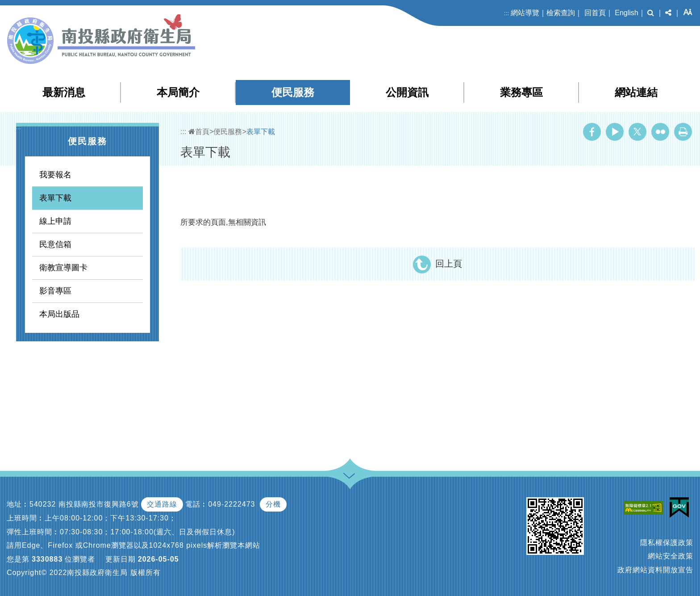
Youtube (615, 132)
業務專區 (521, 92)
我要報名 (55, 175)
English (626, 13)
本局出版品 (59, 314)
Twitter (637, 132)
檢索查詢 (561, 13)
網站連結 (636, 92)
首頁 (199, 132)
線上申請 (55, 221)
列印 (683, 132)
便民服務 (293, 92)
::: (506, 13)
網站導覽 (525, 13)
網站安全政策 (671, 556)
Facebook (592, 132)
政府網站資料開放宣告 (655, 570)
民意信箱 (55, 244)
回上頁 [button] (449, 264)
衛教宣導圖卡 (63, 268)
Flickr (660, 132)
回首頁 (595, 13)
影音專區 (55, 291)
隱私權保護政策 (667, 543)
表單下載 (55, 198)
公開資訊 (407, 92)
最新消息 (64, 92)
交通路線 (162, 504)
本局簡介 (178, 92)
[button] (651, 13)
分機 (273, 504)
